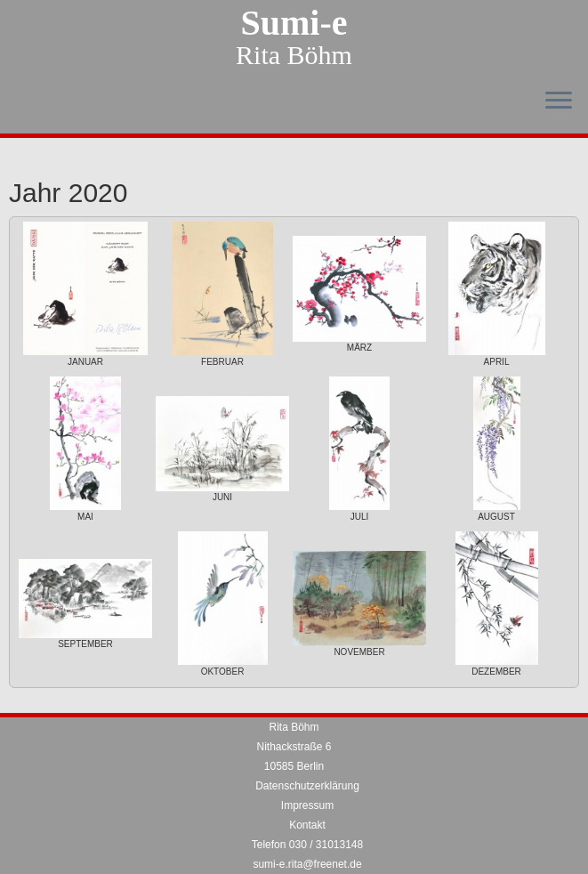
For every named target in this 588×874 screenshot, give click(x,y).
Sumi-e (294, 23)
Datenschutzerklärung (307, 786)
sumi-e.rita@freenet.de (307, 864)
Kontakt (307, 825)
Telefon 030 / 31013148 (307, 845)
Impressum (307, 805)
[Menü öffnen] (559, 101)
